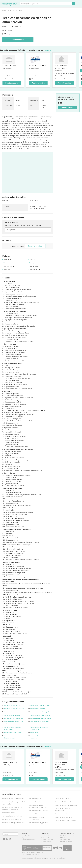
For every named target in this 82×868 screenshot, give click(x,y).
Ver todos (48, 50)
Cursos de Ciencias (8, 813)
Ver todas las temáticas (28, 840)
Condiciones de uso (46, 838)
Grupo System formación (12, 26)
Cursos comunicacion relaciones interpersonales (15, 737)
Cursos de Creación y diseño (12, 819)
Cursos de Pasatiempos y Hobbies (66, 805)
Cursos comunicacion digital (40, 712)
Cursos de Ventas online (12, 715)
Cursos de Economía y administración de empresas (38, 806)
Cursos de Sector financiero (64, 814)
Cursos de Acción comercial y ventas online (40, 728)
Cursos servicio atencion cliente (41, 718)
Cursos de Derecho (35, 802)
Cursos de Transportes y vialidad (65, 820)
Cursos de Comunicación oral (14, 718)
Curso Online (35, 733)
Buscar (73, 4)
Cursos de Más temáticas (63, 799)
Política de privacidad (47, 840)
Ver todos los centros (66, 842)
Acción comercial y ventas (15, 10)
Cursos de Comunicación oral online (14, 723)
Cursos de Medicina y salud (64, 802)
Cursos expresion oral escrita (14, 733)
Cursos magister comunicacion (40, 705)
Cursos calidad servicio (38, 709)
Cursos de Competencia (12, 705)
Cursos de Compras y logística (12, 816)
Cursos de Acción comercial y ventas (40, 723)
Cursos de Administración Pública (13, 799)
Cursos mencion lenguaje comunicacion (13, 728)
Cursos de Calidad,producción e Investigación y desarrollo (13, 808)
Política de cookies (46, 842)
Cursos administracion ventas (40, 715)
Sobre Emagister (26, 836)
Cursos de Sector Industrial (63, 817)
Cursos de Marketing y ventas (38, 823)
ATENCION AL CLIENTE (38, 66)
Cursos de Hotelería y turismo (38, 811)
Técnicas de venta (10, 66)
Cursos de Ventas (10, 712)
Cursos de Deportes (35, 799)
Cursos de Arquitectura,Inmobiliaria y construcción (14, 803)
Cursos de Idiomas (34, 814)
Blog (23, 838)
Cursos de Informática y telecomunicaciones (36, 818)
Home (4, 10)
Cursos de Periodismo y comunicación (62, 809)
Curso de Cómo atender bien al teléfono (61, 68)
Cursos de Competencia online (14, 709)
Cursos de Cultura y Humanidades (13, 823)
